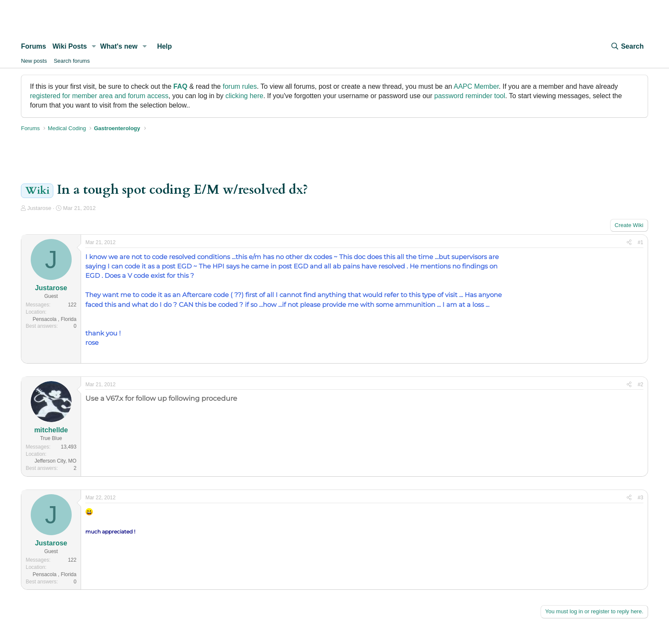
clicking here (244, 96)
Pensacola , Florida (54, 319)
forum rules (240, 86)
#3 (640, 498)
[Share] (629, 243)
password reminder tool (470, 96)
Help (164, 46)
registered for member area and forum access (99, 96)
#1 (640, 242)
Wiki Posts (70, 46)
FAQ (180, 86)
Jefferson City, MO (55, 461)
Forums (33, 46)
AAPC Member (476, 86)
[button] (94, 47)
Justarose (39, 208)
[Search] (627, 47)
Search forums (72, 61)
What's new (119, 46)
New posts (34, 61)
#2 (640, 385)
